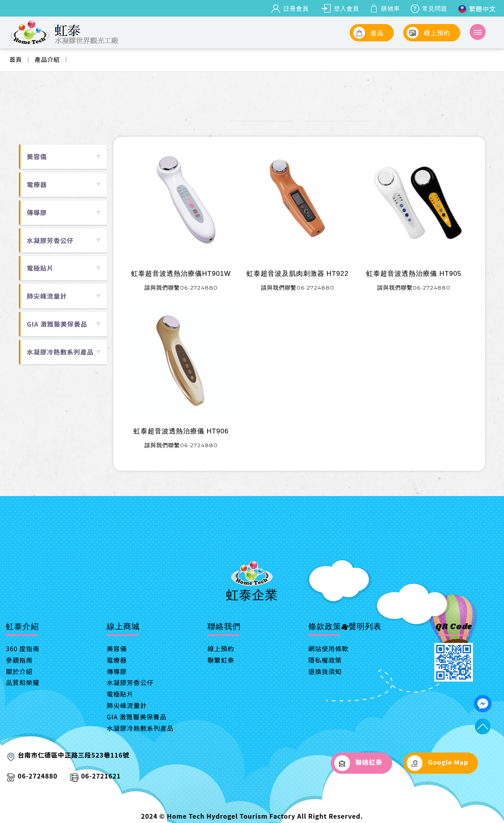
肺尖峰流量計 (127, 705)
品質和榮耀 (23, 682)
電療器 (117, 660)
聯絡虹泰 (358, 763)
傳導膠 (117, 671)
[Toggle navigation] (478, 32)
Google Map (437, 763)
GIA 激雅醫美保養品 (137, 717)
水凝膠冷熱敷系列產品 (140, 728)
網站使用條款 (328, 648)
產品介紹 (47, 59)
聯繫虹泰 (221, 660)
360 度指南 (23, 648)
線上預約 (221, 648)
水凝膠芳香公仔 (130, 682)
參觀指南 (19, 660)
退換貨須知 (325, 671)
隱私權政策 (325, 660)
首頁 (16, 59)
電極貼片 (120, 694)
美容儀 (117, 648)
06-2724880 (38, 776)
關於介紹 (19, 671)
